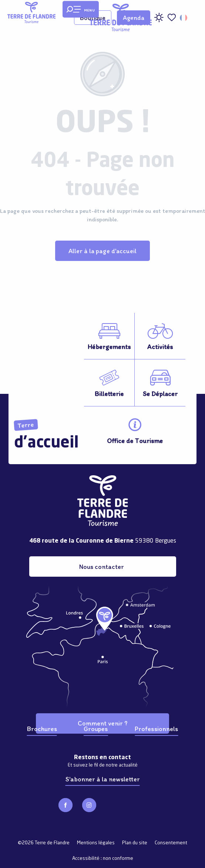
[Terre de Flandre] (31, 13)
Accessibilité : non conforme (103, 859)
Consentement (171, 843)
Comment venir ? (102, 723)
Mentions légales (96, 843)
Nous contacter (102, 567)
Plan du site (135, 843)
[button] (184, 18)
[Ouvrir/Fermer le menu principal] (81, 9)
